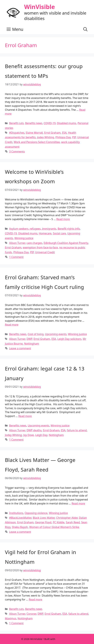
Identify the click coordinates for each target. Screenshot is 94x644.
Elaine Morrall (34, 133)
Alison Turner (17, 243)
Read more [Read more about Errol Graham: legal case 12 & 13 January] (25, 416)
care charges (34, 243)
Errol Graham (53, 133)
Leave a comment (20, 348)
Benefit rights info (69, 229)
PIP (74, 137)
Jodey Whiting (45, 137)
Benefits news (34, 123)
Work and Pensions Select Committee (37, 142)
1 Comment (16, 257)
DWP (29, 339)
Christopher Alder (67, 518)
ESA (64, 133)
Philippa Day (63, 137)
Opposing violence (36, 513)
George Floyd (43, 522)
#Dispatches (17, 133)
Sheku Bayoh (20, 527)
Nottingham (32, 344)
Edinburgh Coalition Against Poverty (66, 243)
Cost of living (36, 334)
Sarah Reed (73, 522)
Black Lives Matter (44, 518)
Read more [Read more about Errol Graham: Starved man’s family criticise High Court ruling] (12, 325)
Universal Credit (45, 252)
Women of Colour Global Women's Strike (54, 527)
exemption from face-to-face (40, 247)
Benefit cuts (17, 123)
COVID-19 (50, 123)
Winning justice (24, 238)
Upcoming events (56, 334)
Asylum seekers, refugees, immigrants (33, 229)
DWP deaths (34, 430)
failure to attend (77, 430)
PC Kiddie (59, 522)
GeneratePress (64, 639)
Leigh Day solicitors (69, 339)
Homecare (45, 233)
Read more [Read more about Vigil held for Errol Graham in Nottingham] (35, 599)
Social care (59, 233)
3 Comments (17, 152)
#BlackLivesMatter (20, 518)
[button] (85, 29)
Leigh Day (41, 435)
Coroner (31, 614)
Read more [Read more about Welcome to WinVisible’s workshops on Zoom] (63, 219)
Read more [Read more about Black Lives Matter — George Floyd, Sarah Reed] (78, 503)
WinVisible (40, 7)
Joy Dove (29, 435)
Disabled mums (67, 123)
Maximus (11, 618)
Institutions (16, 513)
